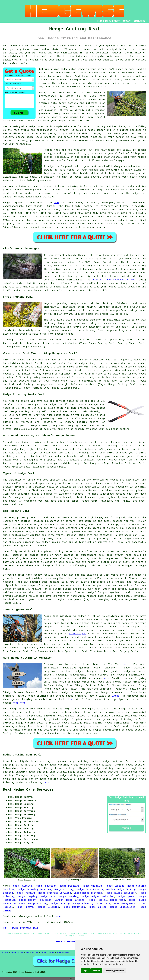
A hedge (49, 166)
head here (19, 703)
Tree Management (125, 904)
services (112, 224)
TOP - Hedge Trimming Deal (21, 928)
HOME (100, 21)
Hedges (48, 150)
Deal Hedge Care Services (28, 790)
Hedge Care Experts (90, 889)
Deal (56, 203)
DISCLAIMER (139, 21)
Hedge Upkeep (127, 896)
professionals (18, 63)
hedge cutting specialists (57, 779)
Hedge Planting (69, 886)
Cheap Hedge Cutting (33, 904)
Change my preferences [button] (114, 971)
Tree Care (104, 904)
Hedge (7, 203)
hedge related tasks (94, 726)
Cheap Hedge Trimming (88, 893)
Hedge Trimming (22, 886)
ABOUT (117, 21)
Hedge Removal (97, 900)
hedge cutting (91, 76)
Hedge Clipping (93, 886)
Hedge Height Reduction (121, 893)
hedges (88, 46)
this (69, 699)
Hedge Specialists (123, 907)
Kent (126, 726)
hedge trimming (68, 186)
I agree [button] (86, 971)
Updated (35, 953)
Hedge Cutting (64, 889)
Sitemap (5, 953)
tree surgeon (78, 634)
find (14, 761)
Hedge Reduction (46, 886)
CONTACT (127, 21)
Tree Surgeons (63, 953)
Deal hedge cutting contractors (24, 709)
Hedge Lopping (115, 886)
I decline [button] (97, 971)
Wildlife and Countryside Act (114, 280)
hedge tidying (46, 726)
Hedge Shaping (27, 896)
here (126, 664)
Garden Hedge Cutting (121, 889)
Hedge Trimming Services (34, 889)
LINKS (108, 21)
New (27, 953)
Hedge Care (48, 896)
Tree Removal (26, 907)
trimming (109, 157)
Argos (116, 696)
